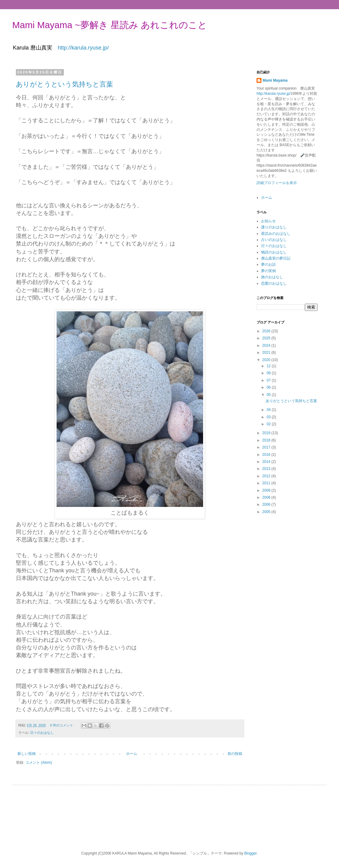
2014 (267, 462)
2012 (267, 476)
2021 (267, 353)
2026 (267, 331)
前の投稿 (235, 754)
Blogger (251, 853)
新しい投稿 (27, 754)
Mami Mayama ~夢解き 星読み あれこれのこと (110, 25)
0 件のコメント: (62, 725)
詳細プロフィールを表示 (277, 183)
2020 (267, 360)
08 (269, 373)
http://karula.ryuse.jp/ (83, 48)
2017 (267, 447)
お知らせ (268, 221)
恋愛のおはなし (274, 283)
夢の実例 (268, 271)
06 (269, 387)
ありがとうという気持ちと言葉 (64, 84)
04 (269, 410)
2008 (267, 497)
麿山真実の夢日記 (276, 258)
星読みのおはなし (276, 234)
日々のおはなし (42, 733)
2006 (267, 504)
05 (269, 395)
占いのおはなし (274, 240)
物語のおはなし (274, 252)
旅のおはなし (272, 277)
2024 (267, 345)
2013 (267, 469)
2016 (267, 455)
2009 (267, 490)
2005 (267, 512)
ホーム (132, 754)
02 (269, 424)
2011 (267, 483)
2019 (267, 433)
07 (269, 380)
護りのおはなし (274, 227)
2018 (267, 440)
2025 (267, 338)
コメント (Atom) (39, 763)
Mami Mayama (275, 80)
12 (269, 366)
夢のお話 (268, 264)
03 (269, 417)
